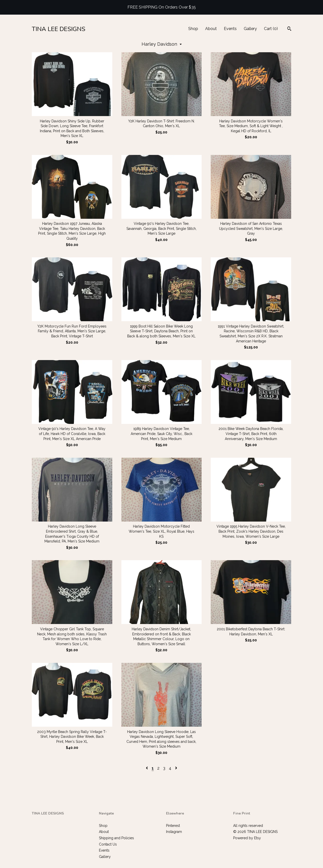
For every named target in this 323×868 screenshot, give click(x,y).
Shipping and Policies (116, 838)
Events (230, 29)
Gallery (250, 29)
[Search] (289, 29)
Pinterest (173, 826)
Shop (193, 29)
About (211, 29)
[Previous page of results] (147, 768)
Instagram (174, 832)
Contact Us (108, 844)
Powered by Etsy (247, 838)
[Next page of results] (176, 768)
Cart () (271, 29)
